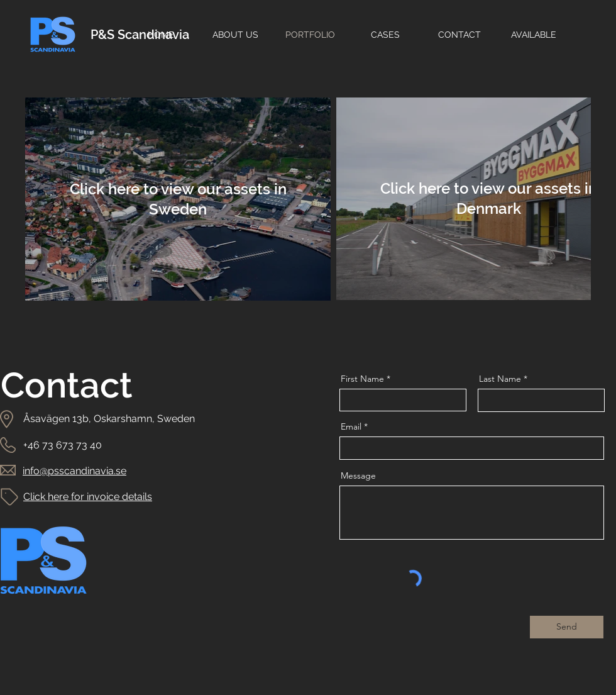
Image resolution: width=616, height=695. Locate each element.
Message (358, 475)
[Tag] (9, 497)
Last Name (500, 379)
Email (351, 426)
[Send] (567, 627)
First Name (362, 379)
